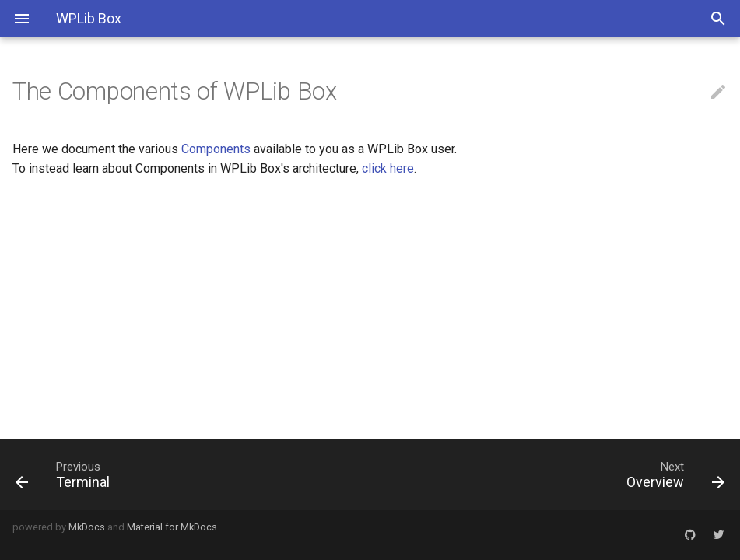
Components (216, 149)
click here (388, 168)
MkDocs (87, 527)
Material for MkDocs (172, 527)
